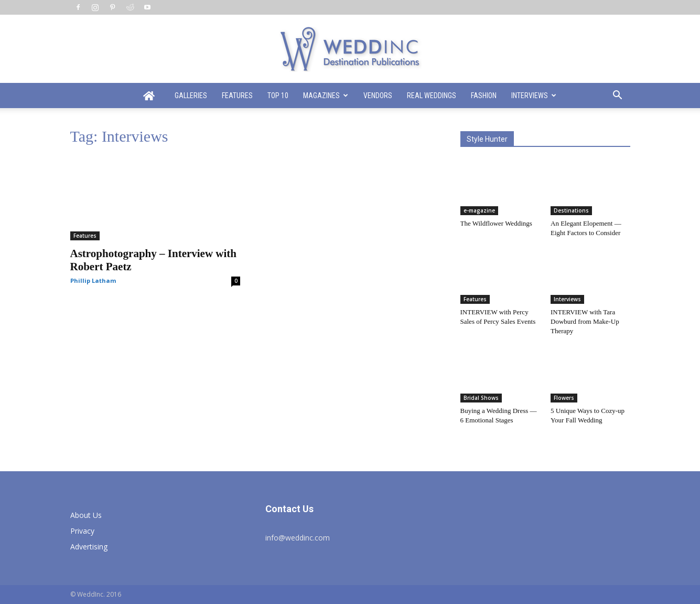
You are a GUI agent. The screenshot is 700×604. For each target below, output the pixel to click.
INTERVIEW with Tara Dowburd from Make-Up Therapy (585, 321)
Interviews (534, 96)
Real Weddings (432, 96)
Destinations (571, 210)
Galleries (191, 96)
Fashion (484, 96)
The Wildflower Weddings (496, 223)
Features (237, 96)
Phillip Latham (93, 280)
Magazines (326, 96)
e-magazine (479, 210)
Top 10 (278, 96)
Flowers (564, 398)
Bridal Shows (481, 398)
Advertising (89, 547)
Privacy (82, 531)
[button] (618, 96)
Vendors (378, 96)
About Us (86, 515)
